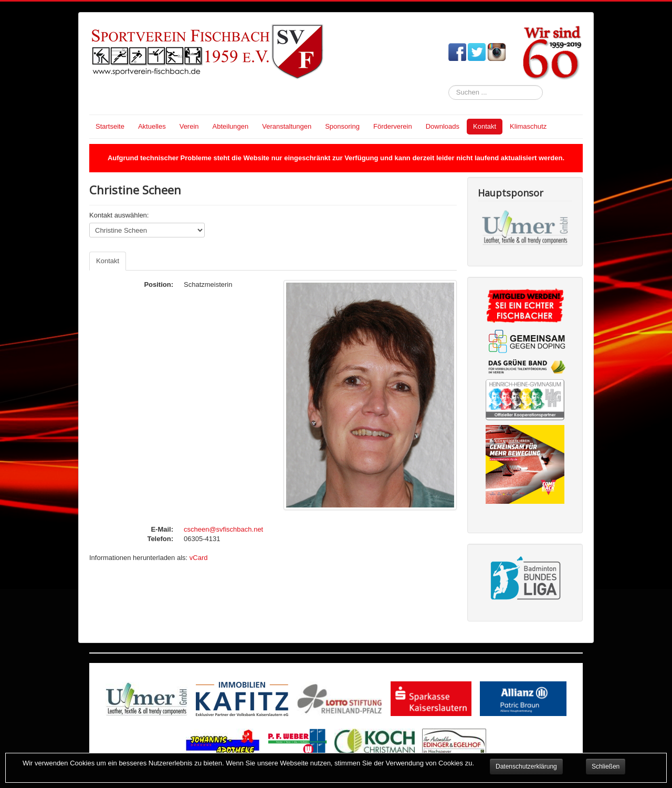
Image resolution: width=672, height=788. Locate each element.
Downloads (443, 126)
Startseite (110, 126)
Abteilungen (231, 126)
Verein (189, 126)
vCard (199, 558)
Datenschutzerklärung (526, 766)
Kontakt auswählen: (119, 215)
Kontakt (485, 126)
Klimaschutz (528, 126)
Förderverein (393, 126)
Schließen (606, 766)
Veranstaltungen (287, 126)
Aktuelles (152, 126)
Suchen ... (449, 85)
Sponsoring (342, 126)
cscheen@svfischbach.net (223, 529)
